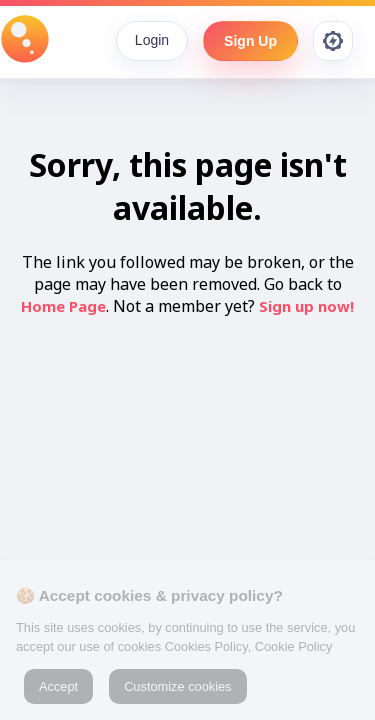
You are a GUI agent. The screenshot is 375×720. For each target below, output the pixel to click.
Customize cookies (177, 686)
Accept (58, 686)
